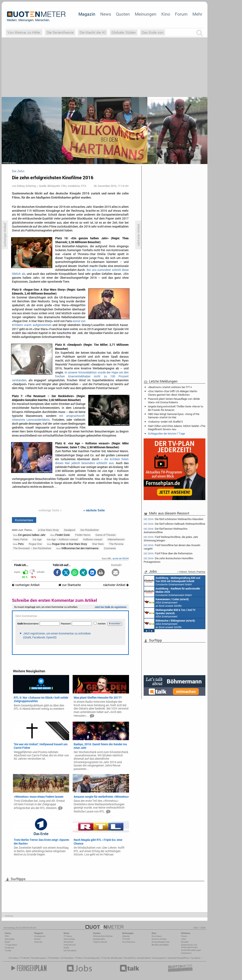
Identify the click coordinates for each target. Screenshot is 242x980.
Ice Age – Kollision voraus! (62, 539)
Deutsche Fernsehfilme (178, 958)
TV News (79, 958)
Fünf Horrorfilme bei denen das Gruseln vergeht (172, 547)
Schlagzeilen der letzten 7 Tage (166, 433)
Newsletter (10, 939)
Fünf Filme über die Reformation (168, 553)
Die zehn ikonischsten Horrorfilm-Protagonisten (169, 560)
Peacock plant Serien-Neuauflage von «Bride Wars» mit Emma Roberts (174, 400)
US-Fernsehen (70, 951)
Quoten (123, 14)
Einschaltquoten (92, 958)
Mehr (197, 14)
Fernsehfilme (130, 958)
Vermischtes (69, 939)
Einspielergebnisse (161, 942)
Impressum (186, 953)
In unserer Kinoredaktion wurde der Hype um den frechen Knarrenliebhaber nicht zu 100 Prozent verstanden (70, 376)
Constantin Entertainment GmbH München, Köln (174, 592)
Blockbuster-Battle (160, 945)
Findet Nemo (83, 535)
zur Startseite (70, 585)
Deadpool (70, 530)
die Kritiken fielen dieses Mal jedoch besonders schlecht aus (92, 461)
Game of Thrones (106, 535)
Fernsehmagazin (39, 958)
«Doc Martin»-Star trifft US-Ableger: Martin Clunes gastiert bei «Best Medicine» (173, 393)
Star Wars (98, 544)
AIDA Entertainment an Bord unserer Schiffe (174, 581)
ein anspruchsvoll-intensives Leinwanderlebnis (49, 418)
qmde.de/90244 (121, 558)
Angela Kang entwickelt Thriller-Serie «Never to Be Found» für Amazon (176, 408)
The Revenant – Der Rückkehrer (32, 548)
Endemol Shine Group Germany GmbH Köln (171, 613)
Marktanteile (99, 939)
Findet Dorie (60, 535)
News (106, 14)
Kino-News (157, 936)
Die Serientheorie (60, 32)
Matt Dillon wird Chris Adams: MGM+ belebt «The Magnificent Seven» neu (177, 428)
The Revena (116, 544)
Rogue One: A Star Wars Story (67, 544)
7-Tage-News (11, 945)
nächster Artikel (116, 585)
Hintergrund (40, 936)
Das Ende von (153, 32)
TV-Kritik (126, 939)
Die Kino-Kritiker (159, 939)
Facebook (9, 948)
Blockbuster (117, 958)
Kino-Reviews (129, 942)
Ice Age (37, 539)
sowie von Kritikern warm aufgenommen (49, 323)
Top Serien (195, 958)
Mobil (8, 942)
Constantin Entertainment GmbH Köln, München (173, 602)
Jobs (183, 939)
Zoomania (110, 548)
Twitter (8, 951)
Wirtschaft (68, 942)
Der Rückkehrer (90, 530)
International (70, 945)
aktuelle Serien (144, 958)
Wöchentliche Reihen (103, 936)
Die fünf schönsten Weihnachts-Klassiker (173, 519)
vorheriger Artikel (26, 585)
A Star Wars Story (48, 530)
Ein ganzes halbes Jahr (29, 535)
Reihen (37, 939)
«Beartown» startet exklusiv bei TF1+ (170, 387)
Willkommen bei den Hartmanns (77, 548)
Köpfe (66, 948)
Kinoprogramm (159, 958)
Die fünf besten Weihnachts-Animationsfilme (166, 530)
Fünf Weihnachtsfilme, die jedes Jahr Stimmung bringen (171, 539)
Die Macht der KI (93, 32)
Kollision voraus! (93, 539)
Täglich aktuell (100, 942)
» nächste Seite (94, 510)
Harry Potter (20, 539)
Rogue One (35, 544)
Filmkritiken (54, 958)
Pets (18, 544)
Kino (166, 14)
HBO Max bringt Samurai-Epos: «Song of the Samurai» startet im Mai (174, 416)
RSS (7, 936)
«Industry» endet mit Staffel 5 (165, 422)
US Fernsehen (67, 958)
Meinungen (146, 14)
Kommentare (24, 520)
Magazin (87, 14)
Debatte (126, 936)
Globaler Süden (124, 32)
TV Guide (105, 958)
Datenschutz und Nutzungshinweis (189, 946)
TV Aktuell (25, 958)
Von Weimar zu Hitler (24, 32)
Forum (181, 14)
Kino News (14, 958)
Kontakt (185, 942)
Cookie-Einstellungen (191, 950)
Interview (38, 942)
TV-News (68, 936)
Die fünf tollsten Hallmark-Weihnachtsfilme (174, 524)
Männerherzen (116, 539)
